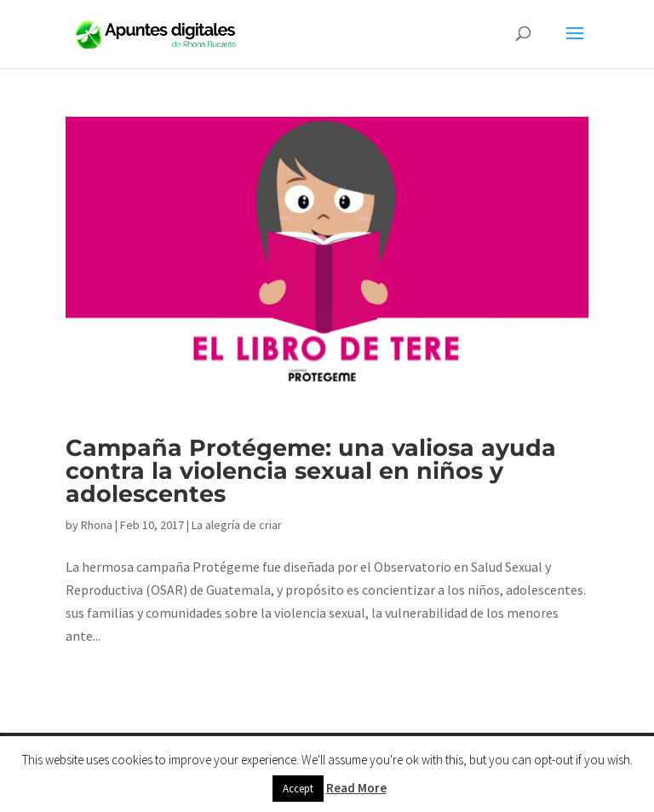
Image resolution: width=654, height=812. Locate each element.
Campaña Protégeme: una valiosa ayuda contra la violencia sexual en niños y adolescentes (311, 471)
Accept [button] (298, 789)
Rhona (97, 525)
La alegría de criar (237, 525)
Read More (356, 788)
